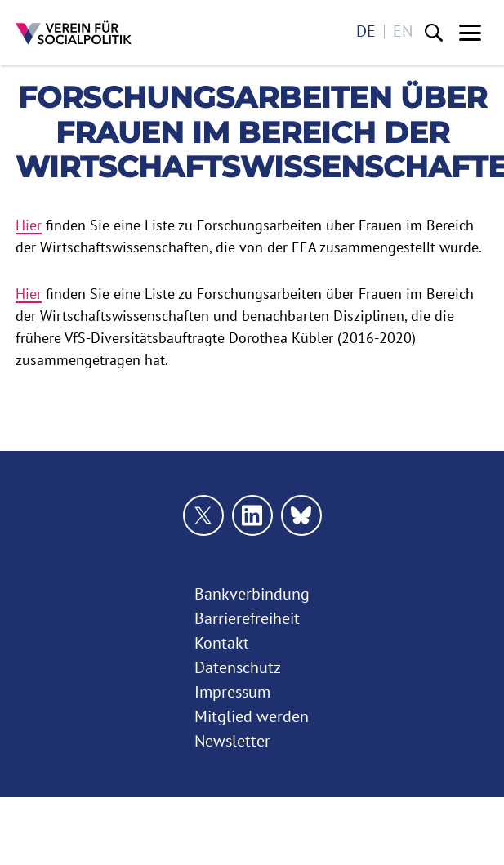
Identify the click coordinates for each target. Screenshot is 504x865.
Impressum (232, 692)
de (366, 31)
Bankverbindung (252, 594)
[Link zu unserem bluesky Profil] (301, 515)
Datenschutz (238, 667)
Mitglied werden (252, 716)
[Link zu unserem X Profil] (203, 515)
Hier (29, 225)
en (403, 31)
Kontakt (222, 643)
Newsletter (232, 741)
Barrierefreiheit (247, 618)
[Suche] (434, 33)
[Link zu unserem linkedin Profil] (252, 515)
